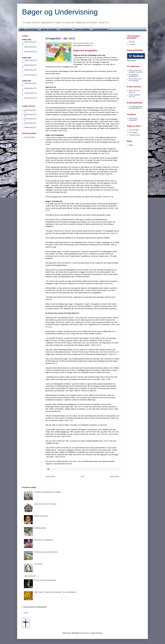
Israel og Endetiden (101, 29)
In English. (132, 44)
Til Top (26, 613)
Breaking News (66, 29)
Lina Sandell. (38, 564)
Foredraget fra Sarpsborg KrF (134, 76)
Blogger (100, 633)
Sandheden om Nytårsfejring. (44, 540)
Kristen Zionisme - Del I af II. (135, 91)
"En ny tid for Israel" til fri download (135, 80)
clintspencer (85, 633)
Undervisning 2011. (30, 127)
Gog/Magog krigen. (40, 528)
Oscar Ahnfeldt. (134, 130)
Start (82, 476)
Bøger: (131, 145)
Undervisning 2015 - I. (31, 576)
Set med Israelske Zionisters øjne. (45, 580)
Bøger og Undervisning (60, 12)
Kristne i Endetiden (82, 29)
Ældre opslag (115, 476)
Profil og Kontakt (29, 137)
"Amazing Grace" (134, 135)
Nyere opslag (50, 476)
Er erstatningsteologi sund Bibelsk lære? (135, 108)
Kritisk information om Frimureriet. (45, 504)
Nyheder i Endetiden (49, 29)
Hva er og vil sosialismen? (133, 119)
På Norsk (132, 42)
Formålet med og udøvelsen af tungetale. (48, 492)
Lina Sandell (133, 133)
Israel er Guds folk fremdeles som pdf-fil (136, 71)
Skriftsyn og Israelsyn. (41, 516)
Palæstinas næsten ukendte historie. (46, 552)
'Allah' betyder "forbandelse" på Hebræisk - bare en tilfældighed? (55, 592)
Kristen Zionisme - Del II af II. (135, 96)
